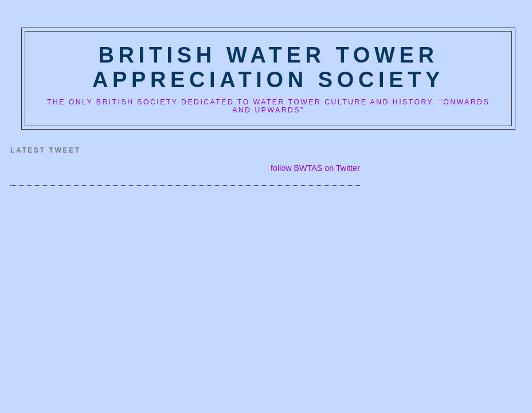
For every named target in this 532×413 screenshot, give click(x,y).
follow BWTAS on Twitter (315, 168)
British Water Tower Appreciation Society (268, 67)
